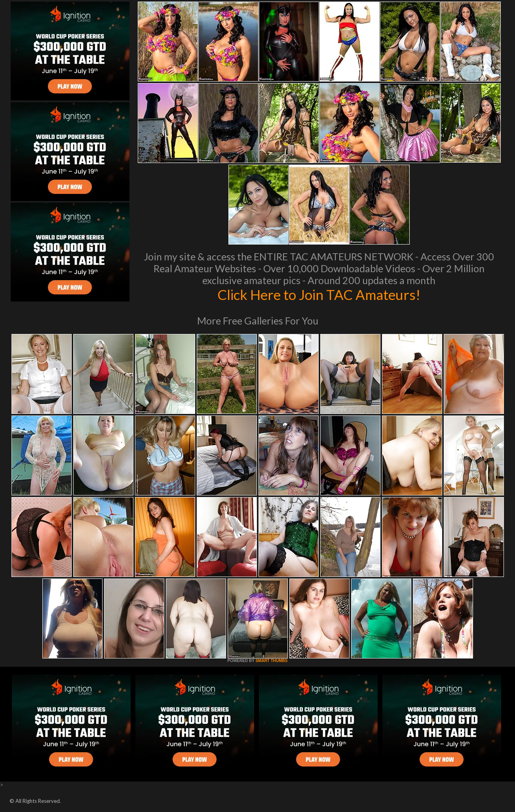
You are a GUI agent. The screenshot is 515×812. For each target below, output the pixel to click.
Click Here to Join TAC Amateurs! (319, 294)
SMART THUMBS (271, 661)
